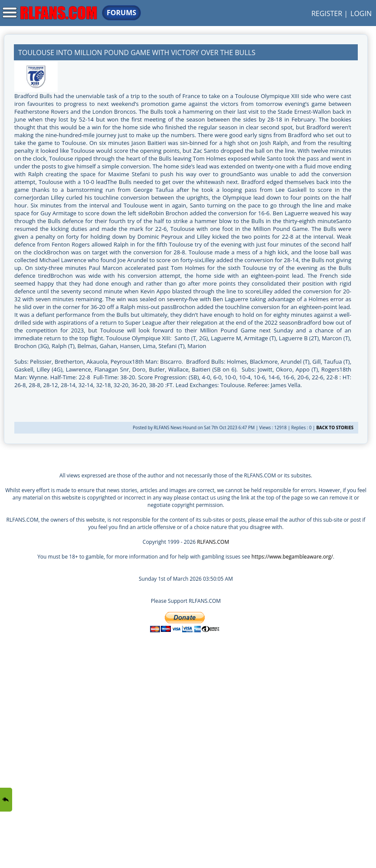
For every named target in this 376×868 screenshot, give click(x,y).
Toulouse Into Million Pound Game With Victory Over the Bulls (137, 53)
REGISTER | (330, 13)
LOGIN (361, 13)
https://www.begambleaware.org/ (292, 557)
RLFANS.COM (213, 542)
